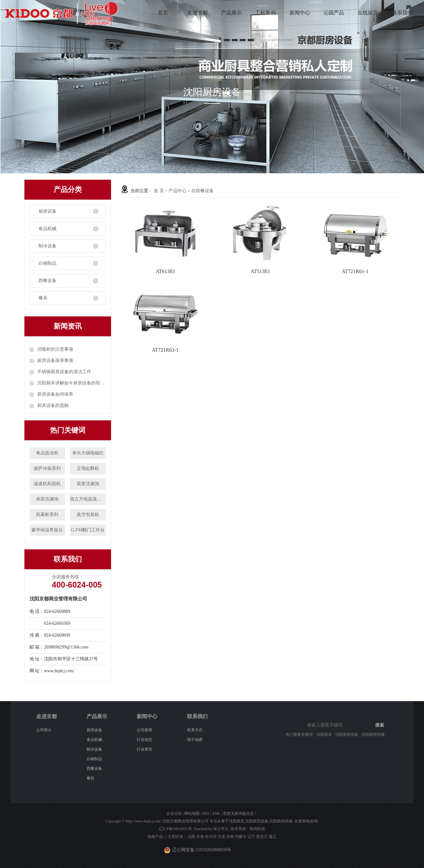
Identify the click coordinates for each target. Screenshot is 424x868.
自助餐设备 (203, 191)
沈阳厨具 (324, 735)
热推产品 (155, 837)
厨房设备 (48, 211)
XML (216, 813)
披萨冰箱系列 (47, 468)
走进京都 (197, 13)
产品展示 (231, 13)
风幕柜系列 (47, 515)
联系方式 (195, 730)
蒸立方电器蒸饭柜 (88, 499)
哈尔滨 (211, 837)
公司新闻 (144, 730)
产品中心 (177, 191)
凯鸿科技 (257, 829)
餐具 (43, 298)
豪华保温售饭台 (47, 530)
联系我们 (402, 13)
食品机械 (48, 229)
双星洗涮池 (88, 484)
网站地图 (192, 813)
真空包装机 (88, 515)
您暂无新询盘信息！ (240, 813)
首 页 (159, 191)
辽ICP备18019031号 (175, 829)
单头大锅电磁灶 (88, 453)
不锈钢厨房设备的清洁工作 (64, 372)
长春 (200, 837)
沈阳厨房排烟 (373, 735)
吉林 (230, 837)
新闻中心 (300, 13)
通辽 (273, 837)
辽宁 (251, 837)
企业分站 (174, 813)
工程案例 (265, 13)
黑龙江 (262, 837)
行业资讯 (144, 749)
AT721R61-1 (355, 271)
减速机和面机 (47, 484)
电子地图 (195, 740)
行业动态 (144, 740)
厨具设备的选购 (53, 405)
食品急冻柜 (47, 453)
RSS (206, 813)
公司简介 (44, 730)
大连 (221, 837)
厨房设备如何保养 (55, 394)
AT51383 (260, 271)
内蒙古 (241, 837)
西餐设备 (48, 281)
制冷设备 (48, 246)
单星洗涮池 (47, 499)
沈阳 (192, 837)
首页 (163, 13)
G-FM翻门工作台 (88, 530)
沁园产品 (334, 13)
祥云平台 (221, 829)
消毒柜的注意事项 (55, 349)
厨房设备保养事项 (55, 361)
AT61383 (165, 271)
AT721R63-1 (165, 350)
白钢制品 (48, 263)
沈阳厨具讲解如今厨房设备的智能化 (72, 383)
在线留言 (368, 13)
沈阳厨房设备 (347, 735)
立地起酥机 (88, 468)
